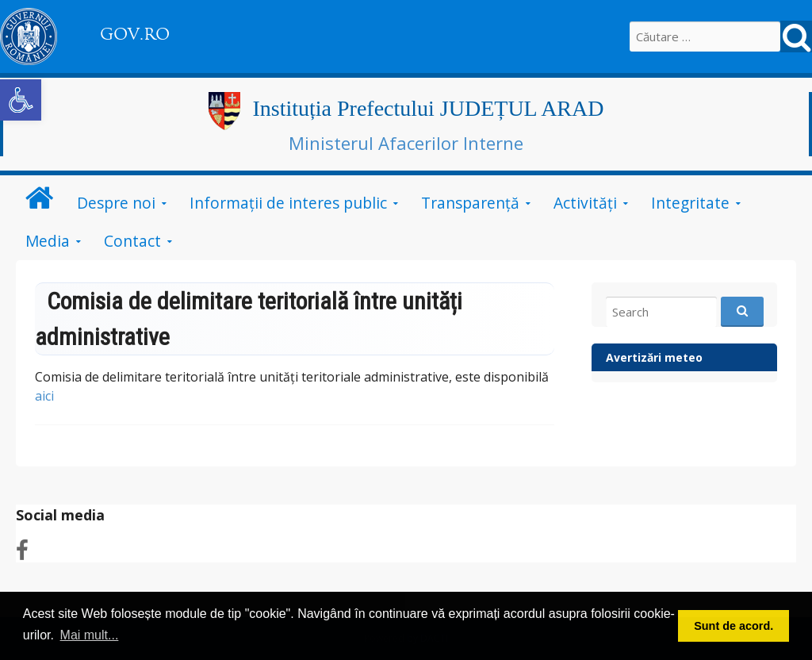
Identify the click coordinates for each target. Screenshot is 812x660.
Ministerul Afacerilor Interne (406, 143)
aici (44, 396)
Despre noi (116, 203)
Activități (585, 203)
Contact (132, 241)
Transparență (470, 203)
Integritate (690, 203)
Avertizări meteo (654, 357)
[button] (21, 100)
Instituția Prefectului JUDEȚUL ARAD (428, 108)
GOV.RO (135, 34)
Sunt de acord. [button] (733, 626)
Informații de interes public (288, 203)
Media (48, 241)
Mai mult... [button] (90, 635)
